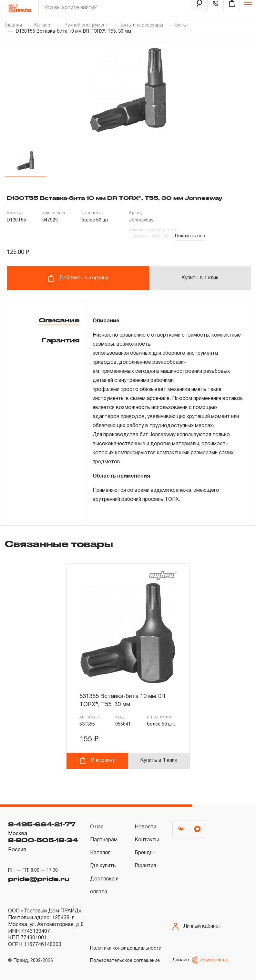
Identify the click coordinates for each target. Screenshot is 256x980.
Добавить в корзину (78, 278)
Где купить (103, 866)
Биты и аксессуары (142, 25)
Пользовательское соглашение (125, 961)
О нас (97, 827)
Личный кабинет (197, 926)
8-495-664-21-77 (42, 824)
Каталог (43, 25)
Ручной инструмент (86, 25)
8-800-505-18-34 (43, 840)
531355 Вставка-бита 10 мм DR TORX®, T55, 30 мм (122, 700)
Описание (59, 320)
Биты (181, 25)
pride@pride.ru (39, 879)
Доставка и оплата (104, 886)
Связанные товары (59, 544)
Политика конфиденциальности (126, 948)
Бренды (144, 853)
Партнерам (104, 840)
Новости (145, 827)
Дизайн (200, 960)
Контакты (147, 840)
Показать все (190, 236)
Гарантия (61, 340)
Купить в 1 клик (200, 278)
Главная (13, 25)
